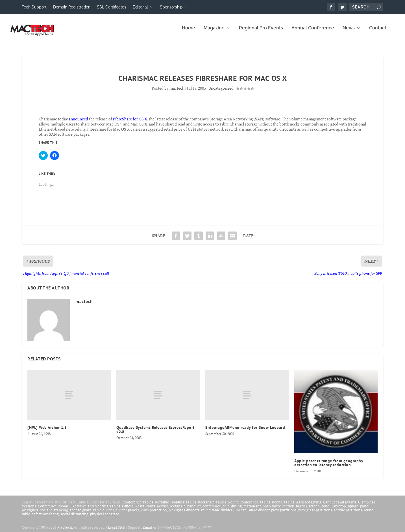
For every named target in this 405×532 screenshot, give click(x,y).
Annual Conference (313, 32)
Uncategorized (221, 92)
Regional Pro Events (261, 32)
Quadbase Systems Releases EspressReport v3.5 (155, 433)
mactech (177, 92)
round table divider (217, 514)
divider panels (127, 514)
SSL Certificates (112, 7)
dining (236, 510)
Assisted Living (309, 506)
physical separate (105, 518)
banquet (194, 510)
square (353, 510)
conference (212, 510)
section (288, 510)
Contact (378, 32)
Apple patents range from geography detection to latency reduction (329, 466)
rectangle (178, 510)
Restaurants (145, 510)
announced (78, 122)
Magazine (214, 32)
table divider (104, 514)
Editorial (140, 7)
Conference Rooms (53, 510)
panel (365, 510)
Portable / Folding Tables (176, 506)
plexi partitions (284, 514)
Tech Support (34, 7)
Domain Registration (72, 7)
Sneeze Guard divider (252, 514)
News (349, 32)
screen (314, 510)
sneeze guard (81, 514)
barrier (301, 510)
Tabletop (338, 510)
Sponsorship (171, 7)
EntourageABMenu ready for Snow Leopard (245, 431)
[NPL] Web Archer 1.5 (47, 431)
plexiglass (30, 514)
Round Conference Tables (249, 506)
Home (189, 32)
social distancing (54, 514)
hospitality (272, 510)
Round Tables (283, 506)
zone (325, 510)
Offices (128, 510)
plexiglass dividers (184, 514)
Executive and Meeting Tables (95, 510)
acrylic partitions (348, 514)
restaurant (252, 510)
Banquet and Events (340, 506)
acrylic (163, 510)
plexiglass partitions (315, 514)
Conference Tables (138, 506)
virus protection (154, 514)
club (226, 510)
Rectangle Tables (212, 506)
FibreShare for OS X (130, 122)
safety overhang (45, 518)
